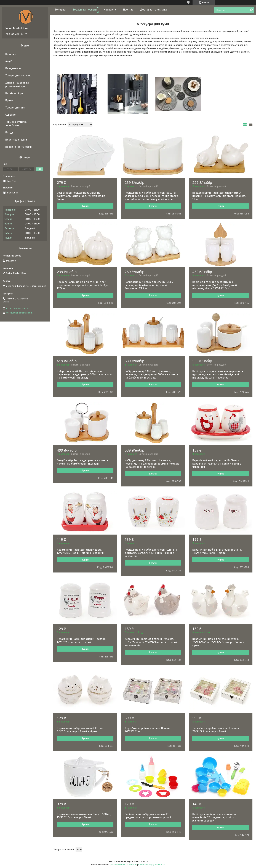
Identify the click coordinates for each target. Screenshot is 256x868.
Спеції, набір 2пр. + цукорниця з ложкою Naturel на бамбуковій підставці (83, 462)
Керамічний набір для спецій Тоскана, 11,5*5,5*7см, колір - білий (217, 551)
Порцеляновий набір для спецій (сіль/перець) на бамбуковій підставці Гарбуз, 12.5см (83, 285)
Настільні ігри (14, 93)
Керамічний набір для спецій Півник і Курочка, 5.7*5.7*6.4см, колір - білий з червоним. (217, 464)
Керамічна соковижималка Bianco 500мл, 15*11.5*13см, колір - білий (84, 816)
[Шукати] (251, 10)
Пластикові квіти (16, 140)
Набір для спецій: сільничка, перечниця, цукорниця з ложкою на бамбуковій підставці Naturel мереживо (218, 374)
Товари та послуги (85, 10)
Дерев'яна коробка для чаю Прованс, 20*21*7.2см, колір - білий (216, 730)
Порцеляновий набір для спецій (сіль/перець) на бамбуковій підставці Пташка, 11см (219, 196)
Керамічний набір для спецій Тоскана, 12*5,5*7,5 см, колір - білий (82, 641)
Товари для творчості (19, 76)
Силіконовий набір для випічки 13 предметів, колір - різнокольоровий (148, 816)
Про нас (128, 10)
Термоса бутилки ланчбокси (16, 124)
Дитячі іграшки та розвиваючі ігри (17, 84)
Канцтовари (13, 68)
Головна (60, 10)
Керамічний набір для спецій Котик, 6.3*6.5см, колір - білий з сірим (80, 730)
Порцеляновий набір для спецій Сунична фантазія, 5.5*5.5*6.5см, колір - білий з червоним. (151, 553)
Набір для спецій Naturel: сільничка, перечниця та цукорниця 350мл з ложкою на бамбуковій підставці (152, 464)
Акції (8, 61)
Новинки (11, 54)
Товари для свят (16, 108)
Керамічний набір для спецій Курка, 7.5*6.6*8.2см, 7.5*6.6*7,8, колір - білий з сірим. (218, 642)
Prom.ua (145, 861)
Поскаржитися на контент (124, 865)
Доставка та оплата (154, 10)
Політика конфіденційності (152, 865)
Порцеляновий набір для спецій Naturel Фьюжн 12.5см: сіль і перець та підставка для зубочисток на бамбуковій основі (151, 196)
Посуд (9, 133)
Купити (85, 206)
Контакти (110, 10)
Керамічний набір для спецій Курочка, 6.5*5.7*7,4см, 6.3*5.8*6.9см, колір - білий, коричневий (151, 642)
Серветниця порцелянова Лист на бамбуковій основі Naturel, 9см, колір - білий (82, 196)
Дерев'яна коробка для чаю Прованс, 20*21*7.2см (148, 730)
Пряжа (9, 100)
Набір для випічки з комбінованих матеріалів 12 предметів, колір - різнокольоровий (214, 817)
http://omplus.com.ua (18, 309)
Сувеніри (11, 115)
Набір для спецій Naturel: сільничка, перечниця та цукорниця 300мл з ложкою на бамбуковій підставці (84, 374)
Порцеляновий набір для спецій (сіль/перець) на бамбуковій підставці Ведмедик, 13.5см (149, 285)
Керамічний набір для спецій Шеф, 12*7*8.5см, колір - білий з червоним (81, 551)
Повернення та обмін (19, 147)
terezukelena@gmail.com (19, 313)
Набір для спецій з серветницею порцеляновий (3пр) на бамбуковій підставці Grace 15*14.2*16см (215, 285)
